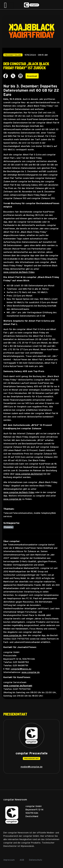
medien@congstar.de (32, 767)
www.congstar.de (12, 499)
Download (32, 76)
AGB (22, 860)
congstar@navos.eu (21, 669)
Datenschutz (36, 860)
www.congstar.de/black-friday (19, 272)
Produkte (8, 527)
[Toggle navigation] (8, 5)
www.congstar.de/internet (29, 474)
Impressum (9, 860)
